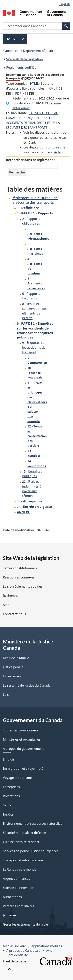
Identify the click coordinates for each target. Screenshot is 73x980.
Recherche (11, 596)
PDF (18, 93)
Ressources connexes (19, 577)
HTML (34, 84)
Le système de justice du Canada (27, 685)
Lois (6, 695)
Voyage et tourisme (17, 778)
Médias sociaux (14, 946)
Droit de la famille (16, 658)
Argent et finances (16, 879)
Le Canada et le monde (20, 869)
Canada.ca (11, 51)
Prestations (11, 796)
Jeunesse (9, 915)
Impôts (8, 814)
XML (52, 88)
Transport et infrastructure (23, 860)
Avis (49, 951)
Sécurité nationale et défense (24, 833)
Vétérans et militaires (19, 906)
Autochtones (12, 897)
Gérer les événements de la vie (25, 924)
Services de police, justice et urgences (31, 851)
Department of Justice (39, 51)
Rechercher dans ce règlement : (30, 160)
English (65, 4)
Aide (57, 152)
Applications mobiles (47, 946)
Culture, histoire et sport (21, 842)
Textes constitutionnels (20, 568)
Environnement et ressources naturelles (33, 824)
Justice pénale (13, 667)
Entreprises (11, 787)
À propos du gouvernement (23, 749)
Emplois (9, 759)
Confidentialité (17, 955)
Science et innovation (19, 888)
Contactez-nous (15, 614)
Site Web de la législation (25, 59)
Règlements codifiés (21, 68)
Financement (12, 676)
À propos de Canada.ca (23, 951)
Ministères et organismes (22, 739)
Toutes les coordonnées (21, 730)
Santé (7, 805)
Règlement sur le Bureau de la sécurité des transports (35, 200)
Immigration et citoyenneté (23, 769)
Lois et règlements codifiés (23, 586)
